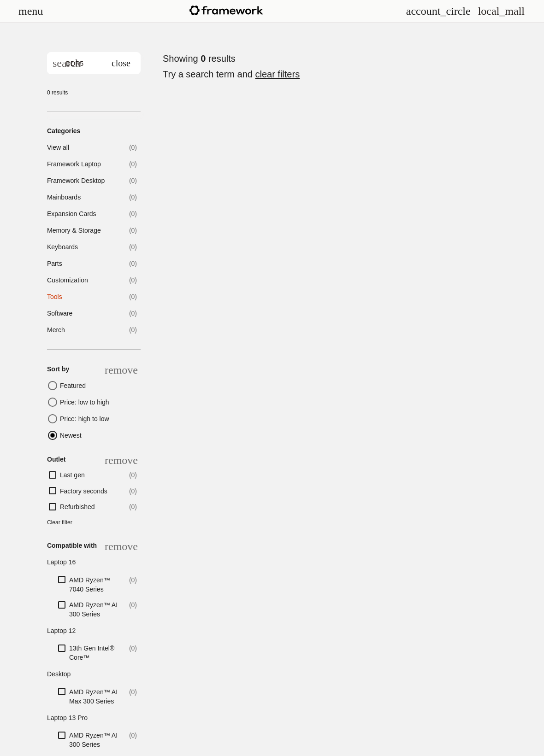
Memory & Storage (74, 230)
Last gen (72, 475)
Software (60, 313)
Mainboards (64, 197)
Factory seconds (84, 491)
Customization (68, 280)
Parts (55, 264)
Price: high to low (85, 419)
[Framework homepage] (226, 10)
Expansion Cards (72, 214)
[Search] (67, 63)
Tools (55, 297)
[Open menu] (31, 11)
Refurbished (77, 507)
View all (58, 147)
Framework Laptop (74, 164)
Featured (73, 386)
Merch (56, 330)
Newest (71, 435)
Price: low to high (85, 402)
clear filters (277, 74)
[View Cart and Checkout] (501, 11)
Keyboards (62, 247)
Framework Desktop (76, 181)
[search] (94, 63)
